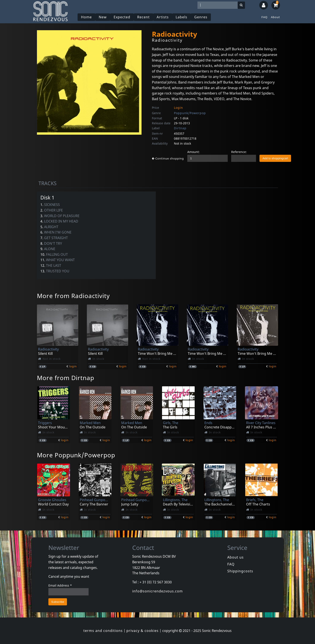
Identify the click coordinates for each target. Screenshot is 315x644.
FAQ (264, 17)
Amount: (193, 152)
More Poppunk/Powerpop (76, 455)
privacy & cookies (142, 631)
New (103, 17)
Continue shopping (168, 158)
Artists (163, 17)
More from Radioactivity (73, 296)
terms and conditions (103, 631)
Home (86, 17)
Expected (122, 17)
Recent (143, 17)
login (73, 366)
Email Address (60, 585)
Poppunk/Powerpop (190, 113)
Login (178, 108)
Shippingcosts (240, 571)
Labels (181, 17)
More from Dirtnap (66, 378)
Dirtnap (180, 128)
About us (235, 557)
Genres (201, 17)
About (275, 17)
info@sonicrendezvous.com (157, 591)
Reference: (239, 152)
